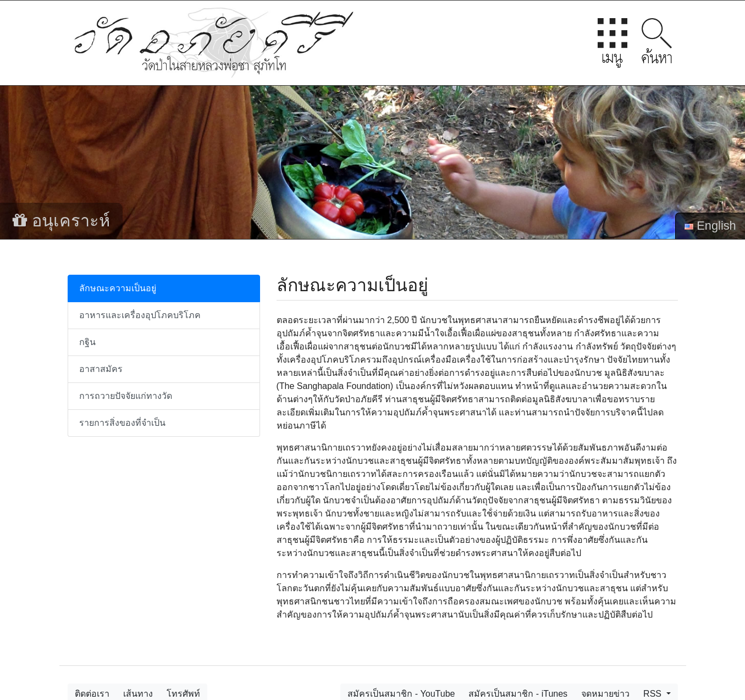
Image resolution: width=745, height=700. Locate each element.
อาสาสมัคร (101, 369)
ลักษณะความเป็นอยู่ (118, 288)
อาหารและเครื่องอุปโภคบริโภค (140, 315)
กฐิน (87, 342)
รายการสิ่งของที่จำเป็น (122, 423)
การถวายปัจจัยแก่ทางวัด (126, 396)
